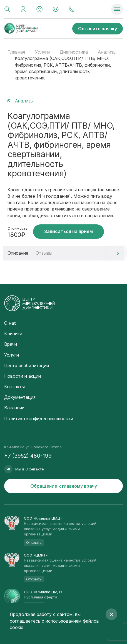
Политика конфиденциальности (39, 419)
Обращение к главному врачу (64, 486)
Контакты (14, 387)
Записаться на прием (69, 231)
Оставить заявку (98, 29)
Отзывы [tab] (44, 253)
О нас (10, 323)
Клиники (13, 334)
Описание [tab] (18, 253)
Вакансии (14, 408)
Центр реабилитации (27, 365)
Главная (16, 52)
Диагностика (74, 52)
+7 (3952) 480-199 (28, 456)
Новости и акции (23, 376)
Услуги (42, 52)
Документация (20, 397)
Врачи (11, 344)
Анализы (107, 52)
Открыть (34, 542)
